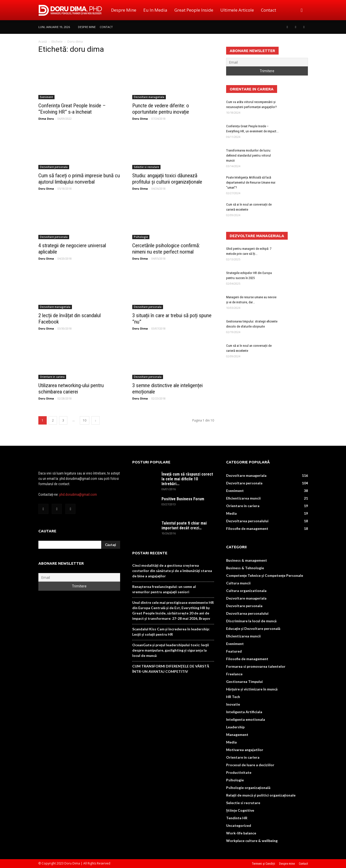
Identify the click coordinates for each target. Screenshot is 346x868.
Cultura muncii (238, 583)
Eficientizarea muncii (243, 498)
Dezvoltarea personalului (247, 521)
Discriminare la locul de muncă (251, 621)
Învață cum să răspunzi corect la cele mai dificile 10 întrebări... (187, 479)
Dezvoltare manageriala (149, 97)
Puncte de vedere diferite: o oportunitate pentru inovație (161, 109)
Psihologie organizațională (248, 788)
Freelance (234, 674)
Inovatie (233, 704)
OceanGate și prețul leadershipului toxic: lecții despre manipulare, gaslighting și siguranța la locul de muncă (171, 650)
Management (237, 735)
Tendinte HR (237, 818)
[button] (302, 10)
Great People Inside (194, 10)
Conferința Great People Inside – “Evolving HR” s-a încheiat (72, 109)
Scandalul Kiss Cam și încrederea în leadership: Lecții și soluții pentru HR (171, 632)
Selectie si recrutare (146, 167)
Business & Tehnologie (245, 568)
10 (85, 420)
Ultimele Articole (237, 10)
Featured (234, 651)
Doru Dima (140, 119)
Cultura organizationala (246, 591)
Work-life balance (241, 833)
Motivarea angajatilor (245, 750)
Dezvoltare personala (54, 167)
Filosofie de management (247, 528)
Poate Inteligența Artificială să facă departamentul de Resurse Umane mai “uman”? (251, 182)
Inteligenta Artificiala (244, 712)
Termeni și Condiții (263, 864)
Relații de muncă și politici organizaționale (261, 795)
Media (231, 513)
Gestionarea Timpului (244, 681)
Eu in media (155, 10)
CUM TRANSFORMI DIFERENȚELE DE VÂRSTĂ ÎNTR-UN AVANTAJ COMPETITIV (171, 669)
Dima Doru (46, 119)
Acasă (43, 42)
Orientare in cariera (52, 377)
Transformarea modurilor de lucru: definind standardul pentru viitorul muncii (249, 155)
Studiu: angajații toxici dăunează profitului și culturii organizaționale (167, 179)
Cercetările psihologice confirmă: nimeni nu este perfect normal (166, 249)
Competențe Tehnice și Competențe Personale (265, 575)
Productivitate (239, 772)
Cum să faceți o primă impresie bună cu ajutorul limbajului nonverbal (79, 179)
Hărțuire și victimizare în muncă (252, 689)
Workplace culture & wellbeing (252, 841)
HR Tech (233, 697)
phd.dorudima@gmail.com (78, 494)
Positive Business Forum (183, 499)
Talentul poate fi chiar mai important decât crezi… (184, 526)
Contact (269, 10)
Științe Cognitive (240, 810)
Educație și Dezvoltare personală (253, 628)
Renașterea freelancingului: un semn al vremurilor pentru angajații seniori (164, 589)
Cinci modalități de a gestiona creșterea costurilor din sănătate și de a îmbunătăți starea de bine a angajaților (172, 571)
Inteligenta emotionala (246, 719)
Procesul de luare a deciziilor (250, 765)
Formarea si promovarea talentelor (256, 666)
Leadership (235, 727)
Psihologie (141, 237)
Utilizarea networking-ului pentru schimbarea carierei (71, 389)
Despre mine (124, 10)
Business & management (247, 560)
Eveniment (46, 97)
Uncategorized (239, 825)
